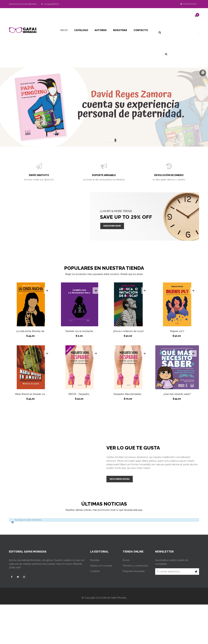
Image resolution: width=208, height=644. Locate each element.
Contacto (95, 571)
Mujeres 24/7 (177, 331)
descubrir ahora (120, 479)
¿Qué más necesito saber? (177, 394)
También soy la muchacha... (80, 331)
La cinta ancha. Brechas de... (31, 331)
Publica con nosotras (101, 566)
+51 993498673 (50, 4)
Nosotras (95, 560)
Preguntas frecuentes (134, 571)
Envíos (126, 560)
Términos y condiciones (135, 566)
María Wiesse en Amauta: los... (31, 394)
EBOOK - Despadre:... (80, 394)
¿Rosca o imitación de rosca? (128, 331)
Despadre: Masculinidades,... (128, 394)
